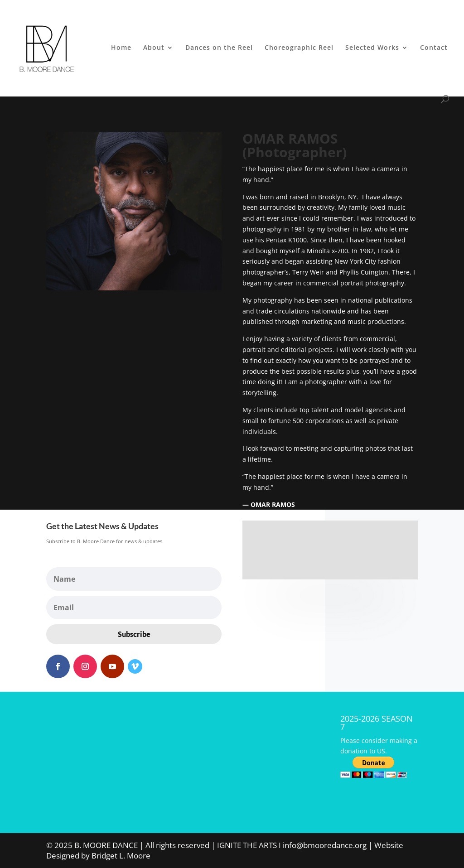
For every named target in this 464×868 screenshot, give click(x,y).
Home (121, 48)
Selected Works (372, 48)
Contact (434, 48)
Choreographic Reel (299, 48)
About (154, 48)
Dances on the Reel (219, 48)
